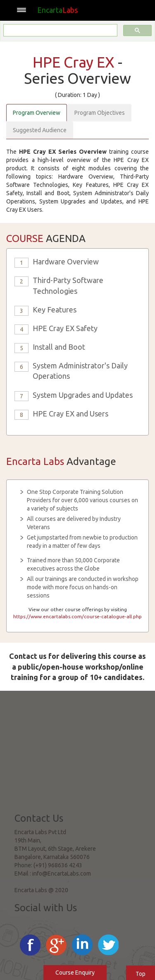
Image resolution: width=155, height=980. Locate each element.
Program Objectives (100, 113)
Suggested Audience (40, 130)
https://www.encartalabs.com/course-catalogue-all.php (77, 616)
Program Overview (37, 113)
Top (141, 974)
